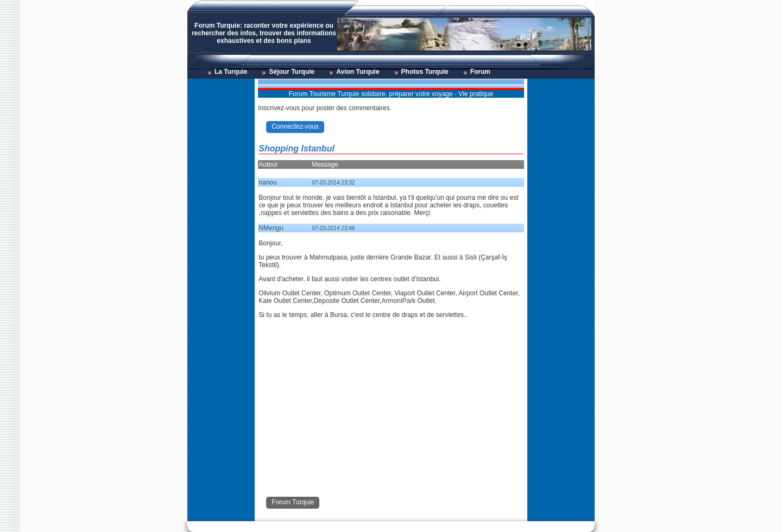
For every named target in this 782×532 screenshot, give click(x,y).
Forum (480, 72)
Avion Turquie (358, 72)
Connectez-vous (295, 126)
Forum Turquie (293, 502)
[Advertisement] (220, 242)
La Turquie (231, 72)
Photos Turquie (425, 72)
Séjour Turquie (292, 72)
